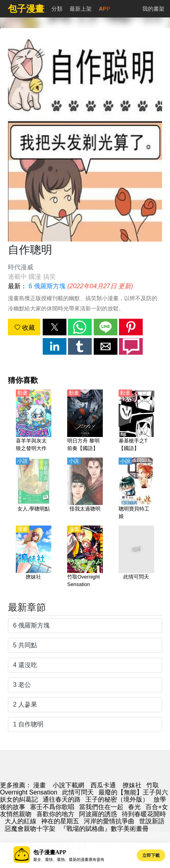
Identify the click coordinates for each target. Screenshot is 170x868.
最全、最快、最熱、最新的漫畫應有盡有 (69, 859)
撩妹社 (132, 785)
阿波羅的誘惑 (98, 814)
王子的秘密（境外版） (117, 799)
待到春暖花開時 (144, 814)
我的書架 (153, 9)
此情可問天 (78, 792)
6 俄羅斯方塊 (47, 286)
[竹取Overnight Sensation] (85, 557)
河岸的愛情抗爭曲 (109, 821)
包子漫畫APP (50, 852)
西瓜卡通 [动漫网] (103, 785)
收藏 (25, 328)
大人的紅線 (21, 821)
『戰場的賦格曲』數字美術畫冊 (104, 829)
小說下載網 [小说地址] (68, 785)
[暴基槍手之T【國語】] (136, 421)
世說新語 (152, 821)
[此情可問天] (136, 557)
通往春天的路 (62, 799)
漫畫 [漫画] (40, 785)
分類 (57, 9)
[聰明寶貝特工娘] (136, 489)
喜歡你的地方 (55, 814)
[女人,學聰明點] (34, 489)
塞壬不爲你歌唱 (52, 807)
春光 (134, 807)
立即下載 (151, 855)
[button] (55, 327)
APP (105, 9)
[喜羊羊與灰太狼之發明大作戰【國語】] (34, 421)
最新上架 (81, 9)
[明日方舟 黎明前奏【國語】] (85, 421)
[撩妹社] (34, 557)
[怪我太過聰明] (85, 489)
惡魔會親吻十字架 (30, 829)
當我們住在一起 (101, 807)
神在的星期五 (60, 821)
